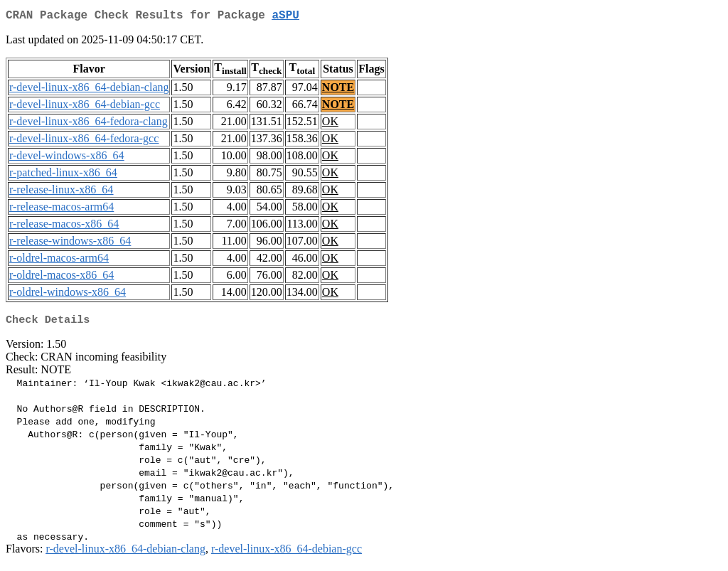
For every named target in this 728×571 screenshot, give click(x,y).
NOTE (338, 90)
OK (330, 124)
